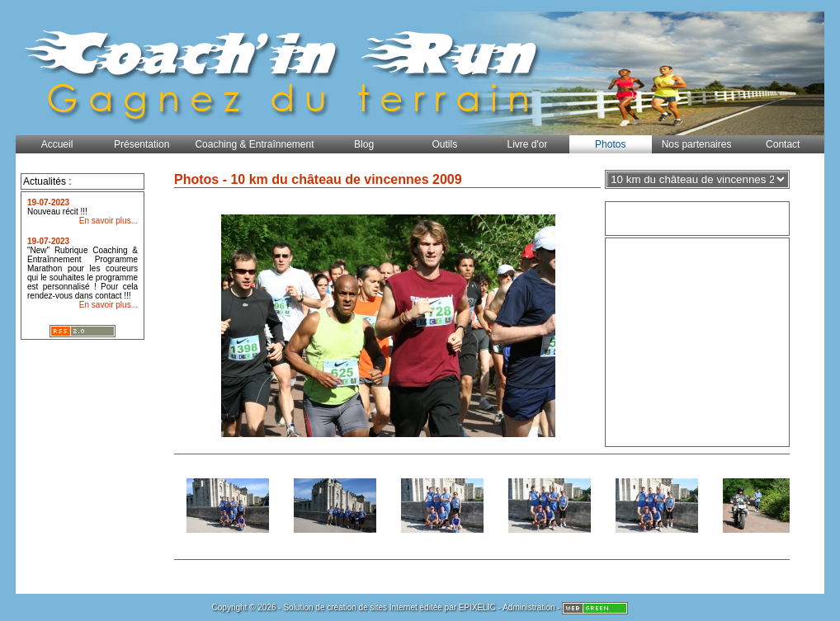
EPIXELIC (477, 607)
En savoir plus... (109, 221)
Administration (529, 607)
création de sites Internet (372, 607)
